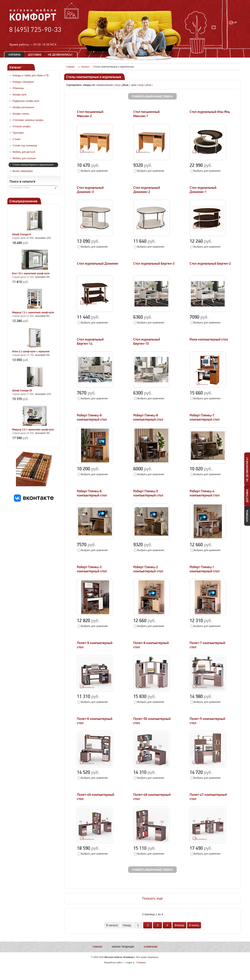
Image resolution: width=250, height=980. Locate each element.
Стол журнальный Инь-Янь (210, 112)
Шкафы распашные (23, 107)
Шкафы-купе (20, 95)
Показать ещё (152, 898)
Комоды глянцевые (23, 82)
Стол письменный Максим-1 (146, 114)
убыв (148, 85)
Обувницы (18, 88)
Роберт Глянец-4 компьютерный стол (205, 493)
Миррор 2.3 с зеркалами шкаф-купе (33, 430)
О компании (150, 947)
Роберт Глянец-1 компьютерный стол (205, 569)
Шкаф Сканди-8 (21, 234)
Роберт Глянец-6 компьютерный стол (92, 493)
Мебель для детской (24, 152)
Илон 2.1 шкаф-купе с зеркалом (31, 351)
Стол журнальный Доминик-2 (147, 190)
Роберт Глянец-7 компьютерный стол (205, 417)
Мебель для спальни (24, 158)
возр (118, 85)
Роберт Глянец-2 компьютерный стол (148, 569)
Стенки (16, 139)
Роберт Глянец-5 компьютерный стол (148, 493)
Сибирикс (141, 962)
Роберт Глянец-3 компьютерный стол (92, 569)
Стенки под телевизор (25, 146)
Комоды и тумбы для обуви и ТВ (31, 75)
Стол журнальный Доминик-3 (90, 190)
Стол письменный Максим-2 (90, 114)
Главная (98, 947)
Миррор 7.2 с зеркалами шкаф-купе (33, 312)
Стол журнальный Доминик (98, 264)
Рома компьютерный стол (209, 339)
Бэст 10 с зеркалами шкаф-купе (31, 273)
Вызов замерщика (23, 171)
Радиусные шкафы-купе (26, 101)
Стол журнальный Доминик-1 (203, 190)
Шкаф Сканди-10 (22, 391)
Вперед (179, 925)
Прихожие (18, 133)
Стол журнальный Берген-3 (154, 264)
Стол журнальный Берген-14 (90, 342)
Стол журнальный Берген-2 (210, 264)
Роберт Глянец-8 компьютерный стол (148, 417)
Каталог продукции (123, 947)
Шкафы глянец (21, 114)
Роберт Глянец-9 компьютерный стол (92, 417)
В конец (194, 925)
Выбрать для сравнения (94, 171)
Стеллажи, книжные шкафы (28, 120)
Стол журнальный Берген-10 (147, 342)
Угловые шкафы (22, 126)
